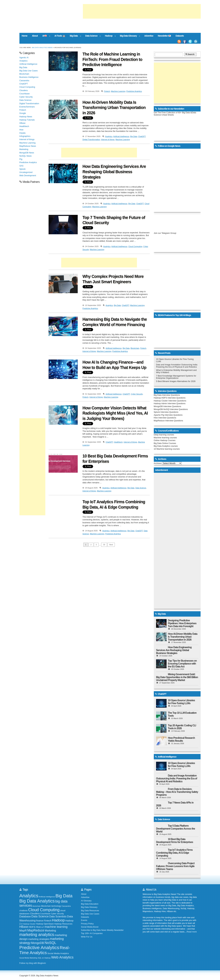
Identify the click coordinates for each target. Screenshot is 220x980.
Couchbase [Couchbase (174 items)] (45, 914)
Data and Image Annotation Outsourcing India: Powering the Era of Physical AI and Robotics (177, 366)
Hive (21, 130)
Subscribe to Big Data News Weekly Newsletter (102, 930)
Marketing (24, 149)
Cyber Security (137, 394)
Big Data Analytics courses (166, 446)
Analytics (109, 136)
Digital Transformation (91, 139)
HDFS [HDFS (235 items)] (32, 927)
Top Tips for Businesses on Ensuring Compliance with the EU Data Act (182, 664)
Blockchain (135, 348)
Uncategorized (26, 172)
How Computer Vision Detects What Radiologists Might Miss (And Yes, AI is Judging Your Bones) (115, 413)
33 (104, 545)
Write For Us (87, 937)
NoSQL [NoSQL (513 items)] (50, 943)
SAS (21, 166)
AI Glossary (86, 901)
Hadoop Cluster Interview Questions (170, 401)
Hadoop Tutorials (27, 120)
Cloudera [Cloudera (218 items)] (35, 914)
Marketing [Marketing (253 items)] (50, 931)
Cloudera (24, 90)
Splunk (23, 169)
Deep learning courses (164, 435)
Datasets (180, 36)
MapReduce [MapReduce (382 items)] (36, 930)
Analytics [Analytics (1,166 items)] (29, 896)
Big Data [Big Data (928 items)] (64, 896)
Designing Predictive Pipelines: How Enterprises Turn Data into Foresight (182, 623)
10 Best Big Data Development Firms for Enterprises (175, 841)
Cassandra (24, 81)
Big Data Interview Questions (167, 395)
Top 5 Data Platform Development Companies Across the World (175, 829)
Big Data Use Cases (29, 71)
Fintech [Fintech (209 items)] (48, 921)
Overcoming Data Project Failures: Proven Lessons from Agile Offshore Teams (175, 866)
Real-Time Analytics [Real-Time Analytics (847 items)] (45, 950)
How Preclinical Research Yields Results (181, 739)
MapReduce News (28, 146)
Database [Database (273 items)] (25, 916)
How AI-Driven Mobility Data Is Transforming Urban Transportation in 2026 (114, 108)
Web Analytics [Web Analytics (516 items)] (62, 957)
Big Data (74, 36)
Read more (192, 932)
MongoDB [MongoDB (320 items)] (38, 943)
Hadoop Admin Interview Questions (170, 404)
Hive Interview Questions (165, 418)
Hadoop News (26, 117)
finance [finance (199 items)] (40, 921)
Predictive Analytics (134, 91)
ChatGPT (142, 136)
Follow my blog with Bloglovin (33, 963)
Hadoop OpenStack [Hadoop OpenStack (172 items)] (45, 924)
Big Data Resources (90, 911)
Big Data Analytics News (42, 47)
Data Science (92, 36)
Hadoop (109, 36)
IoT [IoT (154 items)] (43, 927)
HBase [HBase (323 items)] (24, 927)
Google (23, 113)
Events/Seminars (27, 107)
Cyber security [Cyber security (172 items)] (57, 914)
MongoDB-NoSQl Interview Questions (171, 409)
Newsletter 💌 (164, 36)
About (35, 36)
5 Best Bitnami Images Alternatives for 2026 (176, 381)
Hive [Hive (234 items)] (38, 927)
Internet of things (108, 139)
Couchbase (25, 94)
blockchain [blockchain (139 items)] (37, 906)
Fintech (107, 91)
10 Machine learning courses (167, 449)
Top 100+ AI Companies (92, 933)
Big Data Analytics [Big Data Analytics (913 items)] (37, 901)
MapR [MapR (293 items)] (23, 930)
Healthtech (118, 442)
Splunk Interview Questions (166, 412)
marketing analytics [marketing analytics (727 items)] (37, 935)
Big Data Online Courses (165, 443)
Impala (23, 133)
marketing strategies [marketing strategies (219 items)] (39, 939)
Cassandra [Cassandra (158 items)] (66, 906)
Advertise (149, 36)
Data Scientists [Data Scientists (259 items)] (58, 916)
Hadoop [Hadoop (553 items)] (58, 920)
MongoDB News (27, 153)
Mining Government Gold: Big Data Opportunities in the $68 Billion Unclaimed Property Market (177, 677)
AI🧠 (45, 36)
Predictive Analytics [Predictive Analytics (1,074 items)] (39, 947)
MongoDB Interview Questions (167, 406)
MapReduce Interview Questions (168, 421)
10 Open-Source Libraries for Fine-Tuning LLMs (181, 702)
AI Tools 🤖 (60, 36)
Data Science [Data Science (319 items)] (40, 916)
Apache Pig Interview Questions (168, 415)
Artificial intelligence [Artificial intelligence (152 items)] (47, 897)
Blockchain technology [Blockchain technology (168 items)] (51, 906)
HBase (23, 123)
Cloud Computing (135, 246)
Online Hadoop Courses (165, 440)
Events (84, 920)
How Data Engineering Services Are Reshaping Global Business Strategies (114, 172)
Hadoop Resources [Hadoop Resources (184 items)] (63, 924)
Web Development (28, 176)
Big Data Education (90, 904)
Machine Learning (118, 91)
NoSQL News (26, 156)
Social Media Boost (90, 927)
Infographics (25, 136)
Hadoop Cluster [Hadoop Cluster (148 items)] (29, 924)
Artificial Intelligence (121, 136)
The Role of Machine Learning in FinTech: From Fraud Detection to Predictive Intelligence (112, 59)
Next (111, 545)
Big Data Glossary (129, 36)
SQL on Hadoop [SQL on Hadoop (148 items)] (44, 958)
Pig (21, 159)
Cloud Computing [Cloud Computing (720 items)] (44, 910)
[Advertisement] (142, 11)
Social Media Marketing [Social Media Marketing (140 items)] (28, 958)
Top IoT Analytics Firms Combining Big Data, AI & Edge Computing (174, 853)
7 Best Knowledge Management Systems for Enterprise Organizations (176, 377)
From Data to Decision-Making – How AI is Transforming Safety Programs (177, 792)
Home (25, 36)
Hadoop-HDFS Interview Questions (170, 398)
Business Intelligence (29, 77)
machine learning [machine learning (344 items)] (56, 927)
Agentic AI (24, 58)
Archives (158, 463)
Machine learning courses (165, 438)
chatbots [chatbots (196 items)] (24, 911)
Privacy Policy (87, 924)
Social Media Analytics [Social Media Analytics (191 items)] (58, 953)
